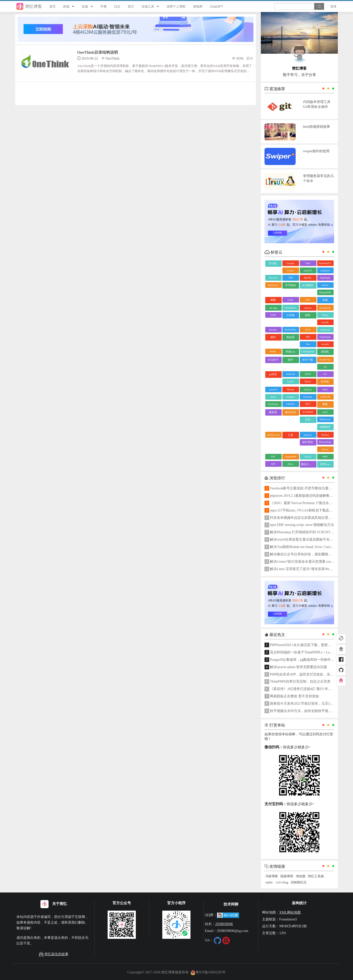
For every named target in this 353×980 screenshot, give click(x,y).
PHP (325, 457)
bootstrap (273, 404)
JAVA (308, 374)
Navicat (273, 278)
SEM (273, 315)
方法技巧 (273, 360)
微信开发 (290, 412)
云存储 (290, 315)
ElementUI (325, 263)
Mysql (290, 389)
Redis (273, 351)
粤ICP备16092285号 (208, 972)
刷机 (308, 315)
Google (290, 263)
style (325, 412)
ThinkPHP (290, 457)
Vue (308, 344)
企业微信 (308, 285)
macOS (308, 270)
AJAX (308, 457)
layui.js (308, 435)
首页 (52, 6)
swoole (325, 344)
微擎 (273, 300)
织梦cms (325, 464)
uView (325, 285)
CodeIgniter (308, 351)
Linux (290, 270)
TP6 (308, 337)
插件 (273, 337)
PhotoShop (325, 442)
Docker (273, 330)
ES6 (308, 300)
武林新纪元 (299, 882)
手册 (103, 6)
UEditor (290, 404)
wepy (290, 300)
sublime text (273, 435)
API (273, 464)
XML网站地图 (290, 912)
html (325, 389)
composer (325, 330)
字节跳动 (290, 285)
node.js (308, 389)
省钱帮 (198, 6)
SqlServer (273, 285)
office (290, 464)
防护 (290, 360)
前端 (66, 6)
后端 (85, 6)
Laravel (273, 389)
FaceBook (325, 308)
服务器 (273, 412)
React (308, 381)
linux (273, 397)
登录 (333, 6)
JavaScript (325, 359)
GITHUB (325, 397)
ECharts (308, 397)
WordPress (290, 308)
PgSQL (308, 278)
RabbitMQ (290, 330)
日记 (117, 6)
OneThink (325, 337)
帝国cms (290, 352)
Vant (308, 263)
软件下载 (308, 360)
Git (325, 374)
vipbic (269, 882)
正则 (308, 420)
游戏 (325, 300)
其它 (131, 6)
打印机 (273, 263)
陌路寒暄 (287, 876)
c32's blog (282, 882)
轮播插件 (325, 427)
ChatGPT (216, 6)
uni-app (273, 308)
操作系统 (308, 442)
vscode (325, 322)
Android (290, 374)
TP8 (290, 278)
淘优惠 (301, 876)
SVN (308, 330)
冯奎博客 (272, 876)
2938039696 (224, 924)
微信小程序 (308, 464)
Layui (290, 381)
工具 (290, 435)
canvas (308, 308)
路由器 (290, 337)
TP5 (273, 457)
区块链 (325, 382)
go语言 (273, 374)
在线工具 (148, 6)
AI (325, 367)
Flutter (325, 315)
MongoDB (325, 292)
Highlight (325, 278)
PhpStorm (325, 419)
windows (325, 270)
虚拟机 (325, 352)
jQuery (325, 449)
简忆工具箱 (316, 876)
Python (325, 435)
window (290, 397)
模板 (325, 404)
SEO (308, 404)
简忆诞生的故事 (53, 954)
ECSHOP (308, 412)
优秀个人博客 (176, 6)
